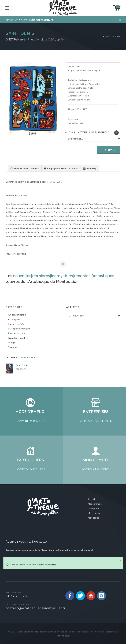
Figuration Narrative (18, 338)
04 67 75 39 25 (18, 596)
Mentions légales (63, 636)
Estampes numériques (19, 329)
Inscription (93, 508)
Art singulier (14, 319)
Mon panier (93, 518)
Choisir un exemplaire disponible (87, 132)
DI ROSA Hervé (23, 369)
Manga (11, 342)
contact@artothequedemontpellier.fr (36, 608)
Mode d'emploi (95, 504)
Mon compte (94, 513)
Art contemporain (17, 315)
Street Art (13, 347)
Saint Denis (22, 365)
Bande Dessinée (16, 324)
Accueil (106, 36)
